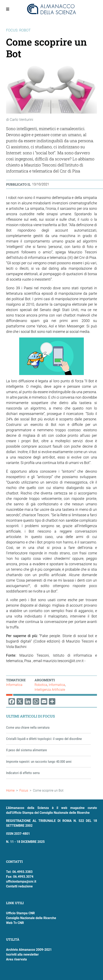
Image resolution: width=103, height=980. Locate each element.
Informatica (14, 685)
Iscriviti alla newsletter (22, 954)
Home (10, 790)
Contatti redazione (19, 886)
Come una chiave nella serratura (28, 727)
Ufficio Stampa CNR (20, 913)
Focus (24, 790)
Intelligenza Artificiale (50, 690)
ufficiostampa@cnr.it (21, 881)
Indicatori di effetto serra (23, 773)
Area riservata (16, 959)
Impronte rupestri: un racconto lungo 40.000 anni (39, 762)
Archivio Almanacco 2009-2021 (29, 950)
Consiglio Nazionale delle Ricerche (31, 918)
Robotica (41, 685)
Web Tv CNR (15, 923)
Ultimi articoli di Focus (30, 716)
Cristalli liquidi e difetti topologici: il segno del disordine (44, 739)
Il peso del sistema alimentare (26, 750)
